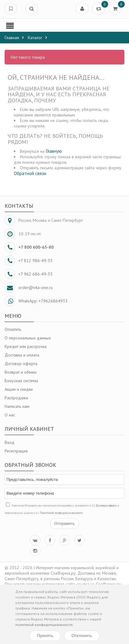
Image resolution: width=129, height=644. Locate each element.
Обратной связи (30, 173)
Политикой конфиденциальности (61, 513)
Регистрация (16, 451)
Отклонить (82, 636)
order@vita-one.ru (36, 287)
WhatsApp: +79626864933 (43, 301)
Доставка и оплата (22, 355)
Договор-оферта (21, 364)
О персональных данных (28, 338)
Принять (45, 636)
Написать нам (17, 406)
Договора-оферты (106, 505)
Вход (9, 442)
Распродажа (16, 398)
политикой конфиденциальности (44, 625)
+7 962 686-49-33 (36, 274)
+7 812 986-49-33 (36, 261)
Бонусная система (21, 381)
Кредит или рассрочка (26, 346)
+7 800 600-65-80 (36, 247)
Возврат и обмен (21, 372)
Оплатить (13, 329)
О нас (10, 415)
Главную (54, 151)
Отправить (64, 523)
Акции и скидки (19, 389)
